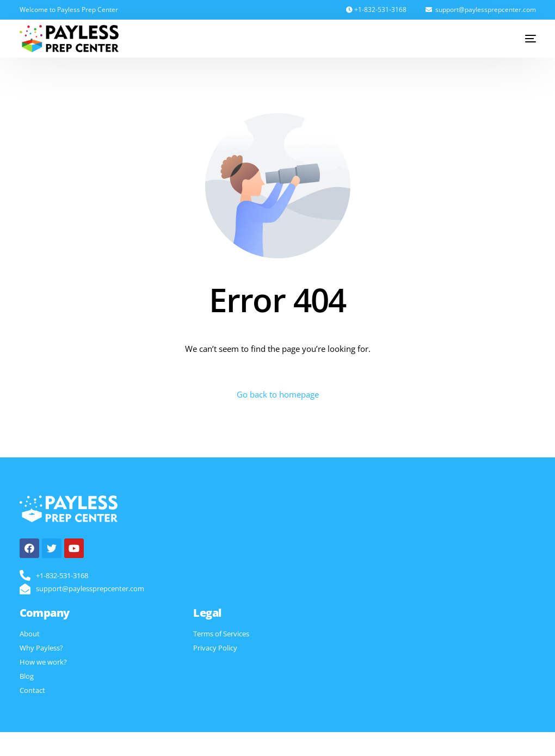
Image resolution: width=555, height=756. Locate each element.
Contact (32, 690)
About (30, 634)
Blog (27, 676)
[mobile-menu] (522, 39)
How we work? (43, 662)
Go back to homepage (278, 394)
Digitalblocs (391, 744)
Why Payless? (41, 648)
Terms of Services (221, 634)
